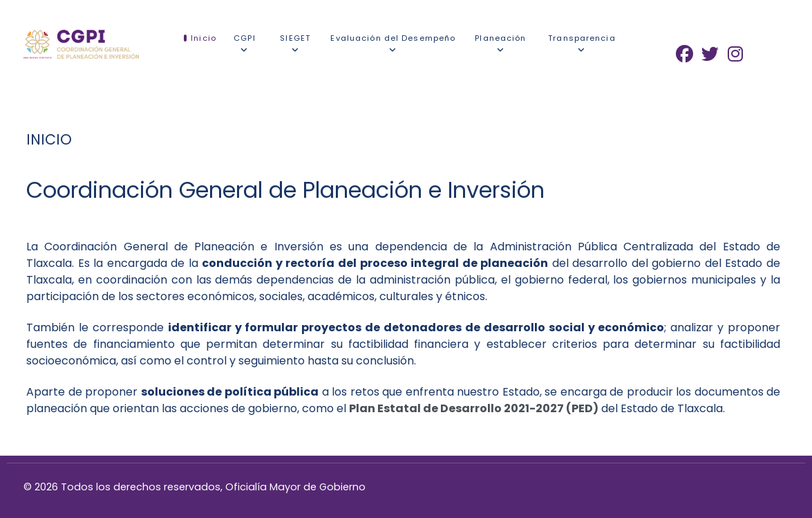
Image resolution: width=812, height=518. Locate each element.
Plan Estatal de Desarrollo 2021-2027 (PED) (474, 408)
